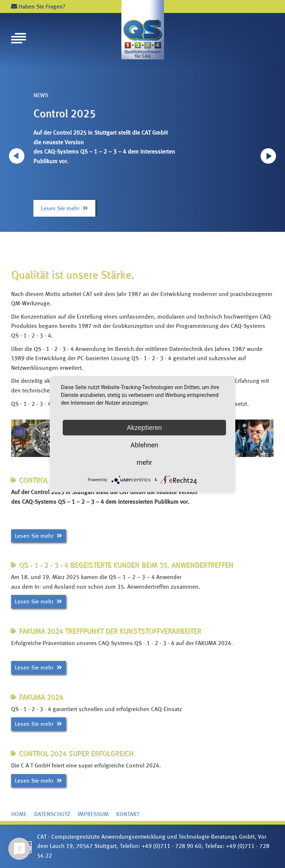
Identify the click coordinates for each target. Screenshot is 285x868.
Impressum (93, 814)
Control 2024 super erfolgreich (76, 753)
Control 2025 (65, 113)
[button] (268, 156)
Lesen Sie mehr (64, 208)
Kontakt (128, 814)
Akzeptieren (145, 428)
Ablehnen (144, 445)
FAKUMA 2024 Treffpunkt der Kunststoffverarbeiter (110, 631)
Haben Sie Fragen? (38, 6)
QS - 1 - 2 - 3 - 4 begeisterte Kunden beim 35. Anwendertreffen (126, 565)
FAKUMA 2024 (41, 697)
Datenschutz (52, 814)
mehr (144, 462)
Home (19, 814)
